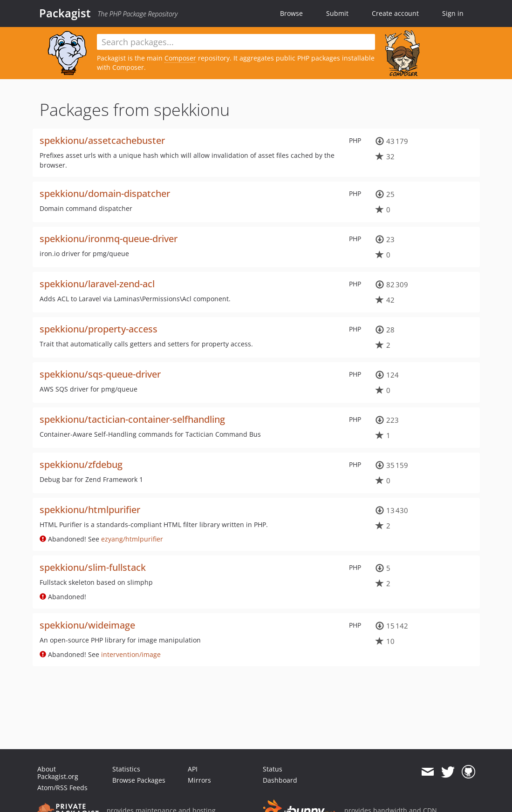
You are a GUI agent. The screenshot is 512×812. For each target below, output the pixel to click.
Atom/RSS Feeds (62, 788)
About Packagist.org (58, 773)
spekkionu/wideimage (87, 625)
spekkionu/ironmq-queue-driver (109, 239)
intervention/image (131, 654)
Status (273, 769)
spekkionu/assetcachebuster (102, 140)
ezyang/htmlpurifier (132, 539)
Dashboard (280, 780)
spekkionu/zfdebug (81, 464)
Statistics (126, 769)
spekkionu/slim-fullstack (93, 567)
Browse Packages (139, 780)
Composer (180, 58)
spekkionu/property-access (99, 329)
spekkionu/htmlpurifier (90, 510)
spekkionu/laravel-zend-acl (97, 284)
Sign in (453, 13)
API (193, 769)
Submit (337, 13)
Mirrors (199, 780)
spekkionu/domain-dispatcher (105, 193)
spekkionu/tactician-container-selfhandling (132, 419)
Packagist (65, 13)
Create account (395, 13)
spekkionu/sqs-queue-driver (100, 374)
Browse (291, 13)
